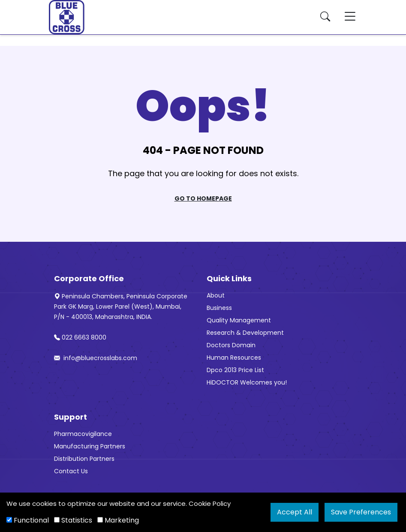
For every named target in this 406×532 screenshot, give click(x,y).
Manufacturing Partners (90, 446)
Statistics (73, 520)
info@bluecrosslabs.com (96, 358)
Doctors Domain (231, 345)
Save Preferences (361, 512)
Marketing (118, 520)
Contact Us (71, 471)
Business (219, 308)
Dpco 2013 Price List (235, 370)
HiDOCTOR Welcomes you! (247, 382)
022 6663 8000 (80, 337)
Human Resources (234, 358)
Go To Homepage (203, 198)
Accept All (295, 512)
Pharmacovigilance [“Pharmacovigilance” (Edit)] (83, 434)
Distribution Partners (84, 459)
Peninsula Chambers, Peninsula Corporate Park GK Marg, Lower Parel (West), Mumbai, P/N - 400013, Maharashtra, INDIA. (121, 307)
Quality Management (239, 320)
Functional (28, 520)
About (216, 295)
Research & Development (245, 333)
